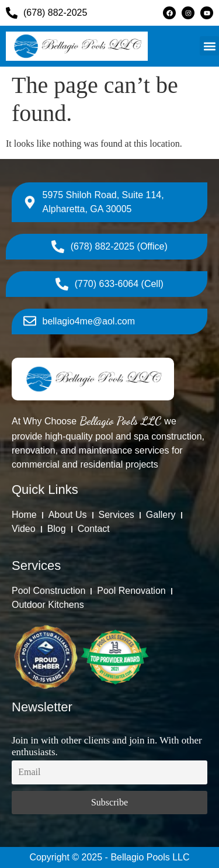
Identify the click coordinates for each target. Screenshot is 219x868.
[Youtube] (207, 13)
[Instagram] (188, 13)
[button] (209, 46)
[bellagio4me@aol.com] (79, 321)
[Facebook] (169, 13)
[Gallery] (161, 515)
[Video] (24, 529)
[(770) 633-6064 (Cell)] (109, 284)
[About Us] (68, 515)
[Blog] (57, 529)
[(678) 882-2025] (71, 13)
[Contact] (94, 529)
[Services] (117, 515)
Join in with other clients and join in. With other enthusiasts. (107, 746)
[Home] (24, 515)
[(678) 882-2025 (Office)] (109, 247)
